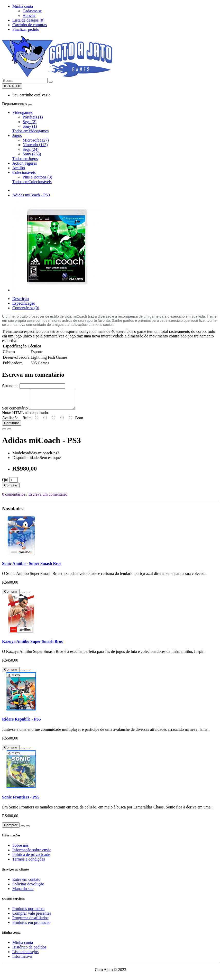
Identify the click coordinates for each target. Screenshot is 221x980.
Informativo (22, 960)
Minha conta (23, 946)
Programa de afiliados (30, 922)
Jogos (17, 136)
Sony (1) (30, 126)
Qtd (5, 483)
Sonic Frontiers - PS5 (21, 801)
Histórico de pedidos (29, 951)
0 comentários (14, 498)
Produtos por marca (28, 912)
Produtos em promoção (31, 926)
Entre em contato (26, 883)
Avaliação (10, 422)
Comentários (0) (26, 308)
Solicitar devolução (28, 888)
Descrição (21, 299)
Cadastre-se (32, 11)
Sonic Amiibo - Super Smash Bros (32, 567)
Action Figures (25, 163)
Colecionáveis (24, 172)
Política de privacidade (31, 858)
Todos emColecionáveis (32, 182)
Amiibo (19, 168)
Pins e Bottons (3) (37, 177)
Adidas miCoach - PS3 (31, 195)
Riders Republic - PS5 (21, 723)
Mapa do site (23, 892)
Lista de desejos (25, 956)
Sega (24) (31, 149)
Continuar (12, 427)
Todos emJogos (25, 159)
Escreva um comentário (48, 498)
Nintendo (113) (35, 145)
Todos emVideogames (30, 131)
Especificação (24, 303)
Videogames (22, 112)
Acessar (29, 16)
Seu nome (10, 386)
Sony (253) (32, 154)
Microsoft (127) (36, 140)
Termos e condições (29, 863)
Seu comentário (15, 412)
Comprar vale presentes (32, 917)
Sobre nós (21, 849)
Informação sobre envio (32, 854)
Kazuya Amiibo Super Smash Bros (32, 645)
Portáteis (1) (33, 117)
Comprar (11, 489)
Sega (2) (30, 122)
